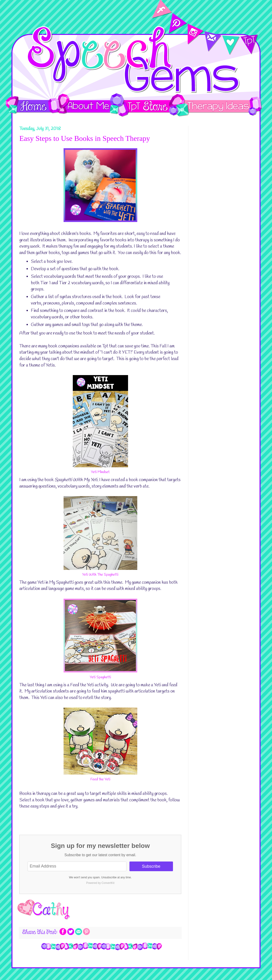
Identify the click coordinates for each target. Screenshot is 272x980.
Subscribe (151, 866)
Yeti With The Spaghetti (100, 575)
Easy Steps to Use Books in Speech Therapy (85, 138)
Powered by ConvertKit (100, 883)
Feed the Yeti (100, 779)
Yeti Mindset (100, 472)
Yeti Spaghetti (100, 677)
